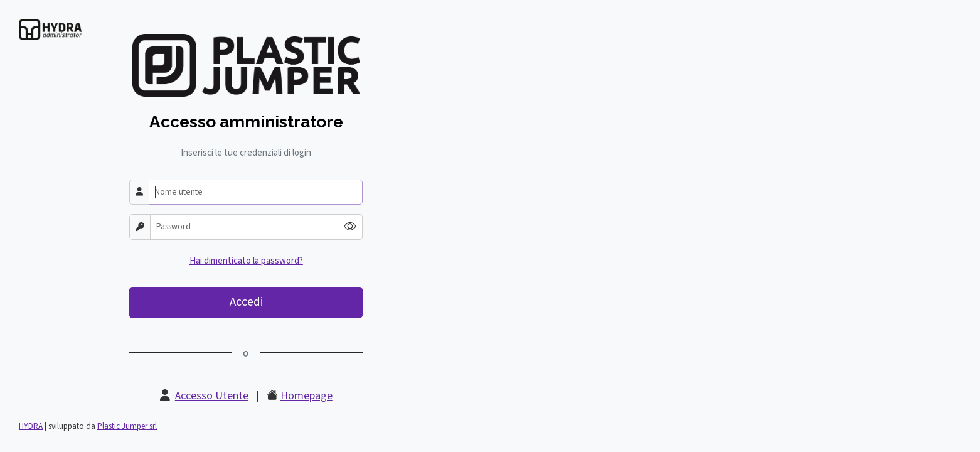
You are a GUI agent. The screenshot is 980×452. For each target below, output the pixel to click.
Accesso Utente (212, 396)
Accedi (246, 302)
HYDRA (31, 426)
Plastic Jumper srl (127, 426)
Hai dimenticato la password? (246, 261)
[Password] (244, 227)
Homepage (306, 396)
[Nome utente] (256, 192)
